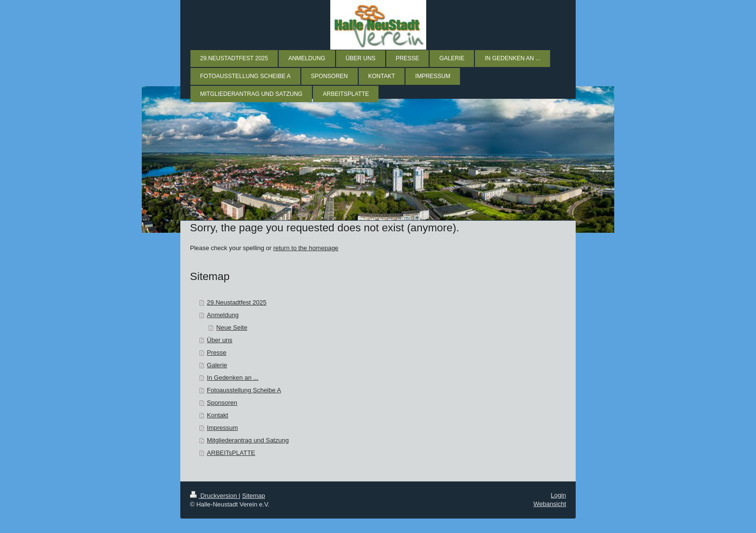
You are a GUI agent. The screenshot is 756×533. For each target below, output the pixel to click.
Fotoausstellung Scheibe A (244, 390)
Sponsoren (222, 403)
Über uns (220, 340)
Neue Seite (232, 327)
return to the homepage (306, 248)
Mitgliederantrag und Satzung (248, 440)
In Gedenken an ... (233, 378)
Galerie (217, 365)
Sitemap (254, 496)
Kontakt (217, 415)
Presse (216, 353)
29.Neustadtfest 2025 (237, 302)
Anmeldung (223, 315)
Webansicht (550, 504)
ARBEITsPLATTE (231, 453)
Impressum (222, 428)
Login (558, 495)
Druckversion (214, 496)
